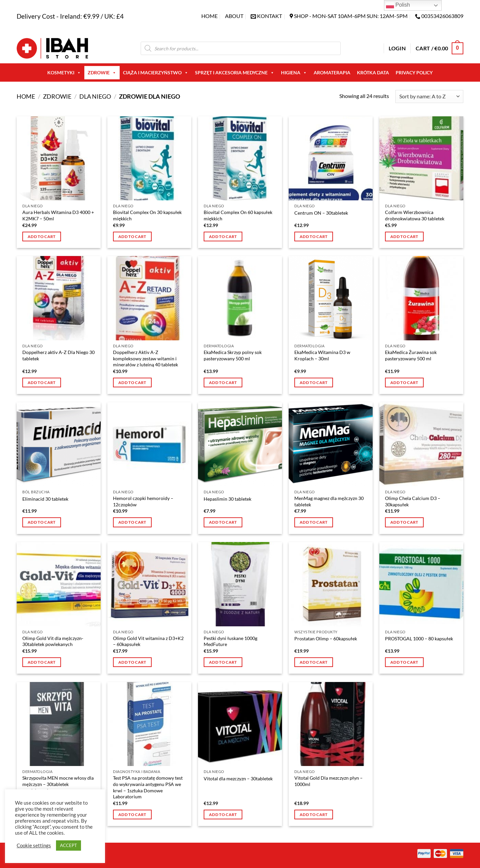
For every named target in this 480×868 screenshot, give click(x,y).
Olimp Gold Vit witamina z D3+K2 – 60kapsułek (148, 641)
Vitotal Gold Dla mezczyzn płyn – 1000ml (328, 781)
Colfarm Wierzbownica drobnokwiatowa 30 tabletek (415, 215)
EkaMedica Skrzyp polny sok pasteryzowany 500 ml (233, 355)
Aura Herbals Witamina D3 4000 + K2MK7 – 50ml (58, 215)
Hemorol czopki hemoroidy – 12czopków (143, 501)
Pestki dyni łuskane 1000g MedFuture (230, 641)
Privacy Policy (414, 72)
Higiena (294, 73)
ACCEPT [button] (68, 845)
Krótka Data (373, 72)
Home (209, 16)
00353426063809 (442, 16)
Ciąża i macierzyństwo (156, 73)
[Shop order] (429, 96)
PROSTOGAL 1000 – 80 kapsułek (419, 638)
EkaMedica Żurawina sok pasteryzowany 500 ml (411, 355)
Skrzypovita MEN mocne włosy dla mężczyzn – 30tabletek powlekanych (58, 784)
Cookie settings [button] (34, 845)
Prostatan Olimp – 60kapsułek (326, 638)
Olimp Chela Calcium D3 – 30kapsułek (413, 501)
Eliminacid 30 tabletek (45, 499)
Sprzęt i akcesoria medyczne (235, 73)
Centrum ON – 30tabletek (321, 213)
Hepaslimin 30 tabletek (227, 499)
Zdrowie (102, 73)
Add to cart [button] (42, 236)
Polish (398, 5)
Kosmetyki (64, 73)
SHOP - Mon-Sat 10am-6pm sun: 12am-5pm (351, 16)
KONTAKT (269, 16)
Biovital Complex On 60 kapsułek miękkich (238, 215)
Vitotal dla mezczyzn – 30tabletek (238, 778)
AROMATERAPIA (332, 72)
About (234, 16)
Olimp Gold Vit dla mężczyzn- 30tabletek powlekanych (53, 641)
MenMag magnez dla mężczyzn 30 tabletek (329, 501)
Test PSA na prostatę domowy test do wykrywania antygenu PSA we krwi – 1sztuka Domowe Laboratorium (148, 787)
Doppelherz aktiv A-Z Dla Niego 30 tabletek (58, 355)
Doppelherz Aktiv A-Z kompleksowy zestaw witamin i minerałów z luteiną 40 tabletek (145, 358)
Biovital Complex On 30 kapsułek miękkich (147, 215)
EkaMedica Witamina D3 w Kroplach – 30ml (322, 355)
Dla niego (95, 96)
